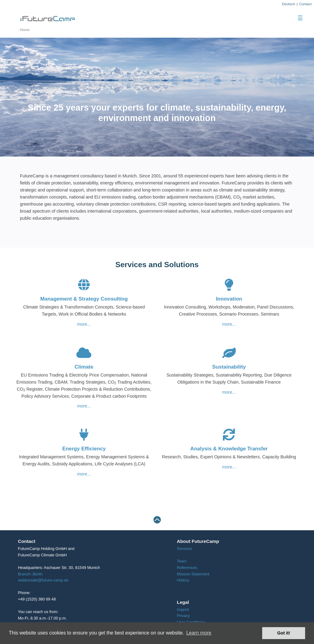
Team (182, 561)
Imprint (183, 610)
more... (84, 324)
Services (184, 549)
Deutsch (288, 4)
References (187, 568)
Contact (305, 4)
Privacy (183, 616)
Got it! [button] (284, 633)
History (183, 580)
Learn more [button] (199, 633)
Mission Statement (193, 574)
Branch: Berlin (31, 574)
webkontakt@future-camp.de (43, 580)
